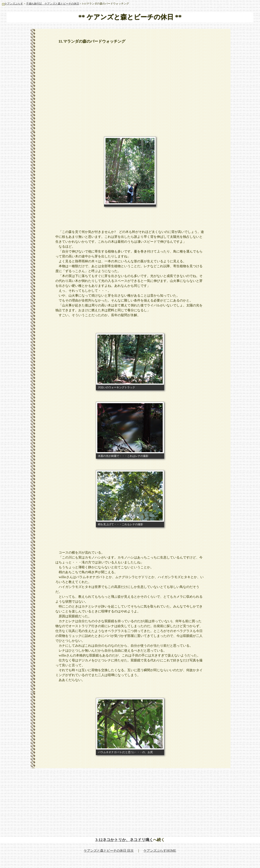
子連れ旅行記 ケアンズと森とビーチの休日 (53, 4)
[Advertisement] (130, 78)
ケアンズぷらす (13, 4)
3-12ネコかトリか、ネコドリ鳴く (124, 840)
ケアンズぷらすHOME (160, 851)
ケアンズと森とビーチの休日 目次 (109, 851)
